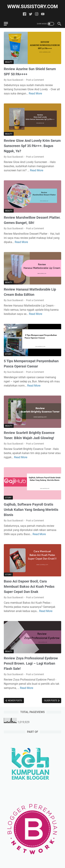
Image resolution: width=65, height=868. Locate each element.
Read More (35, 93)
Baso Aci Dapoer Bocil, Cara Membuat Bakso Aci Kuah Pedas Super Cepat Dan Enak (29, 586)
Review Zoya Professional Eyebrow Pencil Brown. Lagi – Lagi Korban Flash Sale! (31, 663)
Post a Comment (35, 80)
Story (8, 354)
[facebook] (25, 14)
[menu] (8, 24)
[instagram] (37, 14)
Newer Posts (15, 701)
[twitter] (31, 14)
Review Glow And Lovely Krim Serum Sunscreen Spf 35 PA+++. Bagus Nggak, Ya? (32, 146)
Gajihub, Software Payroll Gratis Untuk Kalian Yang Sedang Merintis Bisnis (31, 510)
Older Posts (51, 701)
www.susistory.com (33, 7)
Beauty (9, 62)
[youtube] (43, 14)
